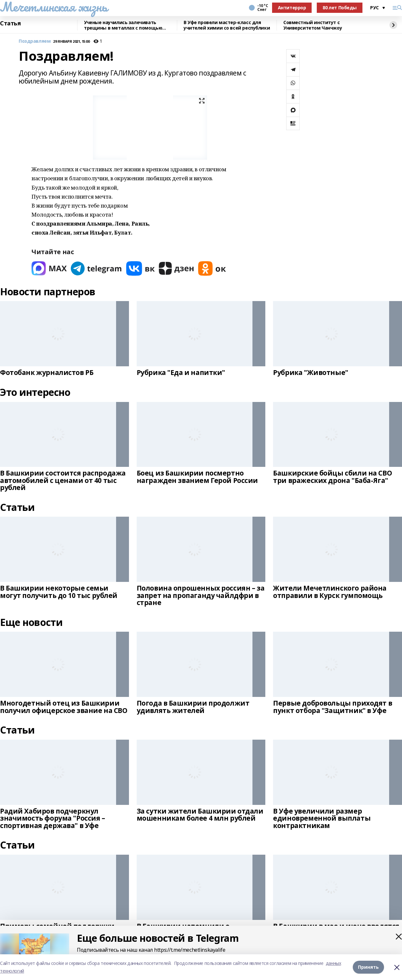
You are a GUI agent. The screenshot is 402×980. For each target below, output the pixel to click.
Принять (368, 967)
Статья (10, 23)
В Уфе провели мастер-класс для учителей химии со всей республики (227, 25)
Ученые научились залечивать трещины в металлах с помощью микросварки (123, 25)
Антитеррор (292, 8)
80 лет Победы (340, 8)
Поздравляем (35, 41)
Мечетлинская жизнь (54, 7)
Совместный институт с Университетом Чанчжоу (313, 25)
